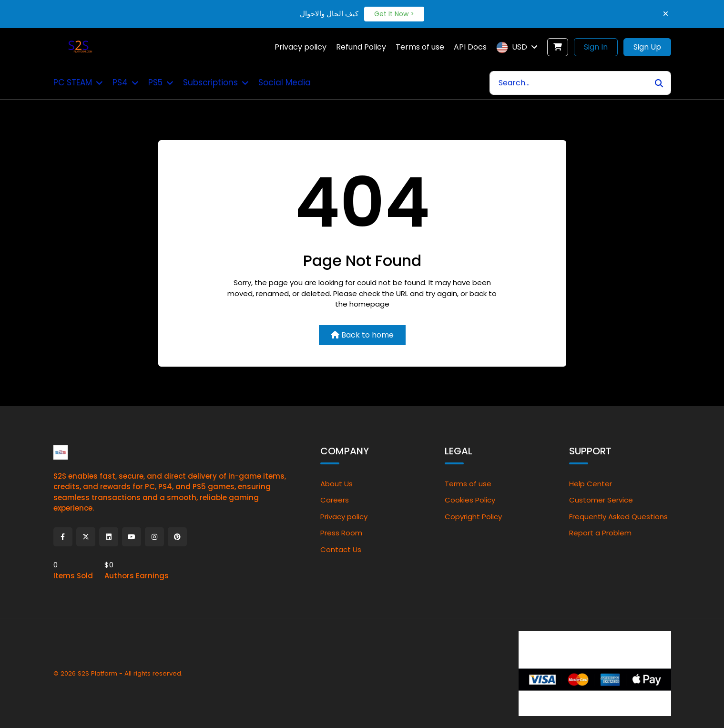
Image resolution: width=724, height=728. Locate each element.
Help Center (591, 484)
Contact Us (341, 549)
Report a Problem (600, 533)
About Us (337, 484)
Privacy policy (344, 517)
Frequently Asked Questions (618, 517)
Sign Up (647, 47)
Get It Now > (394, 14)
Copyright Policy (473, 517)
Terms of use (468, 484)
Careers (335, 500)
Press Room (341, 533)
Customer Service (601, 500)
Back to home (362, 335)
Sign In (596, 47)
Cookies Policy (470, 500)
